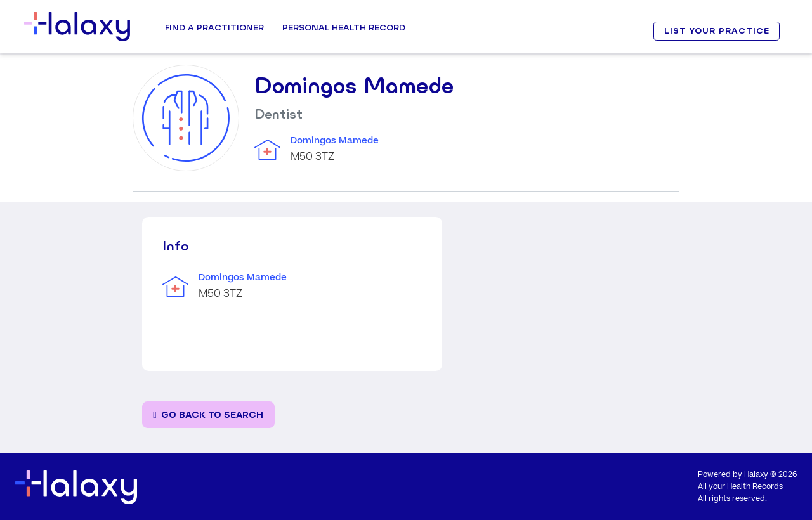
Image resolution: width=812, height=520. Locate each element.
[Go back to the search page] (208, 415)
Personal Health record (344, 27)
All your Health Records (740, 487)
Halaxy (756, 475)
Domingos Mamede (335, 141)
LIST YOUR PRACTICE (717, 31)
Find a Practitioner (214, 27)
